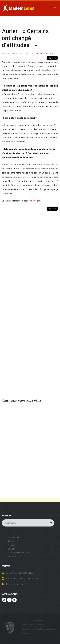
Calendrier (12, 549)
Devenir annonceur (15, 584)
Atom (20, 537)
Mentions (12, 556)
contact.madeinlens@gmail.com (21, 573)
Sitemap (11, 541)
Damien (38, 53)
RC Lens (50, 53)
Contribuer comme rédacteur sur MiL (23, 578)
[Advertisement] (30, 299)
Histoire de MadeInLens (18, 553)
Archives (12, 545)
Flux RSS (11, 537)
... (39, 400)
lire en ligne (35, 201)
